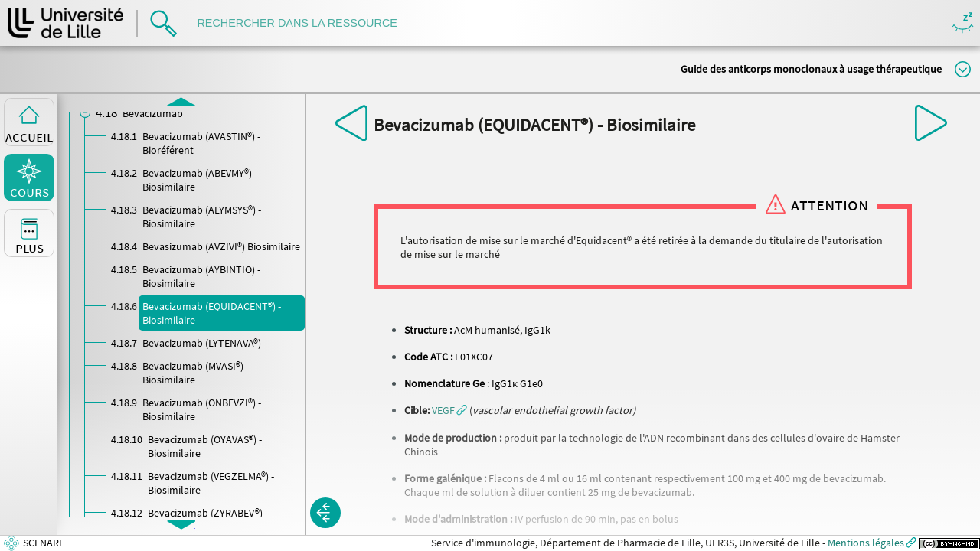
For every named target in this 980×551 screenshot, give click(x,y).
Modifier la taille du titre (963, 69)
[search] (305, 23)
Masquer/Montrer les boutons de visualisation (963, 23)
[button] (449, 410)
